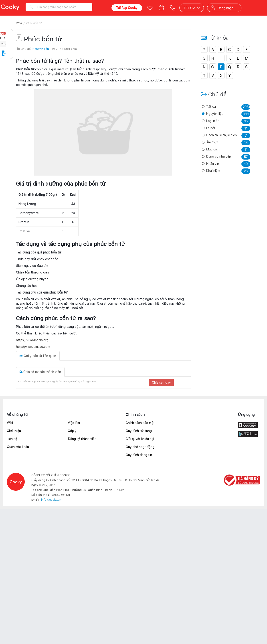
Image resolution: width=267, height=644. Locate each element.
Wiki (19, 23)
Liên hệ (12, 439)
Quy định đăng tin (139, 455)
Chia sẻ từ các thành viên (40, 372)
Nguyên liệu (41, 49)
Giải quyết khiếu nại (140, 439)
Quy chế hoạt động (140, 447)
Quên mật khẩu (18, 447)
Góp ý (72, 431)
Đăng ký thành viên (82, 439)
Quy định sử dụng (139, 431)
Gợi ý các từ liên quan (38, 356)
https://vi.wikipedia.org (32, 340)
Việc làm (74, 423)
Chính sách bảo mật (140, 423)
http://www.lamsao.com (33, 347)
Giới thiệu (14, 431)
